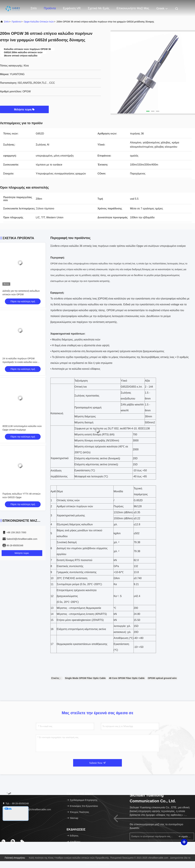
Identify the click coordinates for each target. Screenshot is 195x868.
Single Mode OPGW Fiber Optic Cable (85, 678)
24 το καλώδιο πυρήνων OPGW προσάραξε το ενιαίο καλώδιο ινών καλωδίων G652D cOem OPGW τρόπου (23, 362)
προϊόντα (16, 22)
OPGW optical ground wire (162, 678)
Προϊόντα (50, 8)
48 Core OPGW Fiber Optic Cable (127, 678)
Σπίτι (34, 8)
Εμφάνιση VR (72, 8)
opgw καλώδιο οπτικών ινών (39, 22)
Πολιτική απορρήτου (15, 858)
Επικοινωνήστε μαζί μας (133, 8)
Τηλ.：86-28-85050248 (16, 803)
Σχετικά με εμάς (99, 8)
